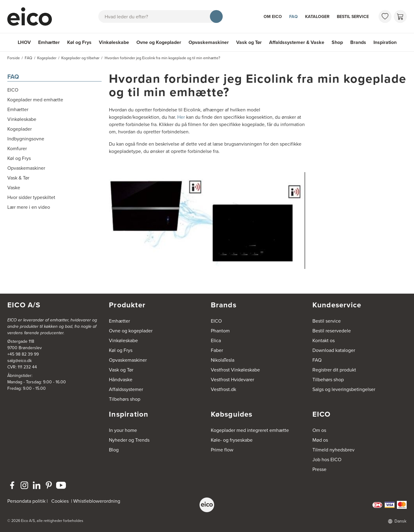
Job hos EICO (327, 460)
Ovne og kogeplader (131, 331)
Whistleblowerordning (97, 501)
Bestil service (353, 17)
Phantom (220, 331)
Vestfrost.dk (223, 389)
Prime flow (222, 450)
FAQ (293, 17)
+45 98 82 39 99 (23, 354)
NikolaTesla (223, 360)
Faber (217, 350)
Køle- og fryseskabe (232, 440)
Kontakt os (324, 340)
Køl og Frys (79, 42)
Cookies (60, 501)
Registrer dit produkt (334, 370)
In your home (123, 430)
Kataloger (317, 17)
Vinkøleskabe (114, 42)
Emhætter (49, 42)
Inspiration (385, 42)
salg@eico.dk (20, 361)
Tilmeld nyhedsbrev (333, 450)
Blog (114, 450)
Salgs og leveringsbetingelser (344, 389)
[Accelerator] (32, 16)
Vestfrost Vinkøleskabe (235, 370)
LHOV (24, 42)
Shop (337, 42)
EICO (216, 321)
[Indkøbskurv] (400, 16)
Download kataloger (334, 350)
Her (181, 117)
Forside (14, 58)
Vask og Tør (249, 42)
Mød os (320, 440)
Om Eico (273, 17)
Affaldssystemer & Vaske (297, 42)
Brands (358, 42)
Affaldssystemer (126, 389)
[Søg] (216, 16)
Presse (319, 469)
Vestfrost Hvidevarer (232, 380)
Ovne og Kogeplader (159, 42)
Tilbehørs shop (125, 399)
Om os (319, 430)
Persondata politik (26, 501)
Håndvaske (121, 380)
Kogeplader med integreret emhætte (250, 430)
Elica (216, 340)
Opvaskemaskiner (209, 42)
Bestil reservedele (332, 331)
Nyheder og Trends (129, 440)
